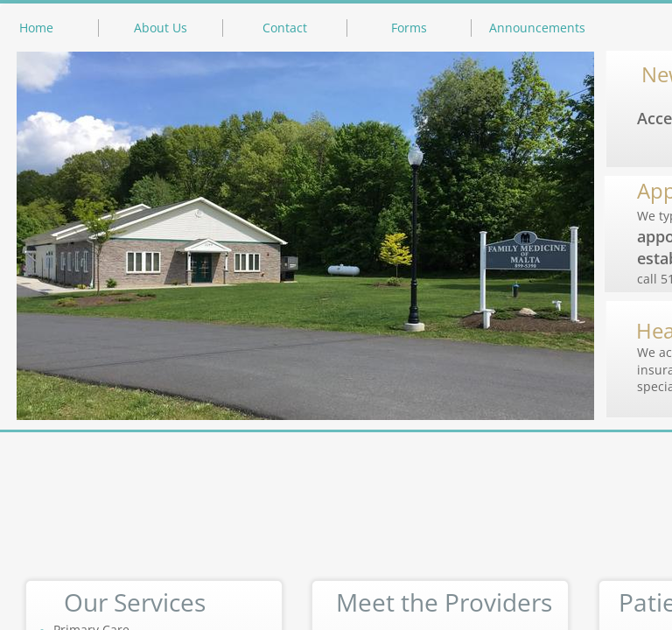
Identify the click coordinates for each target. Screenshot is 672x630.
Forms (409, 28)
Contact (285, 28)
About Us (161, 28)
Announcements (537, 28)
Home (36, 28)
